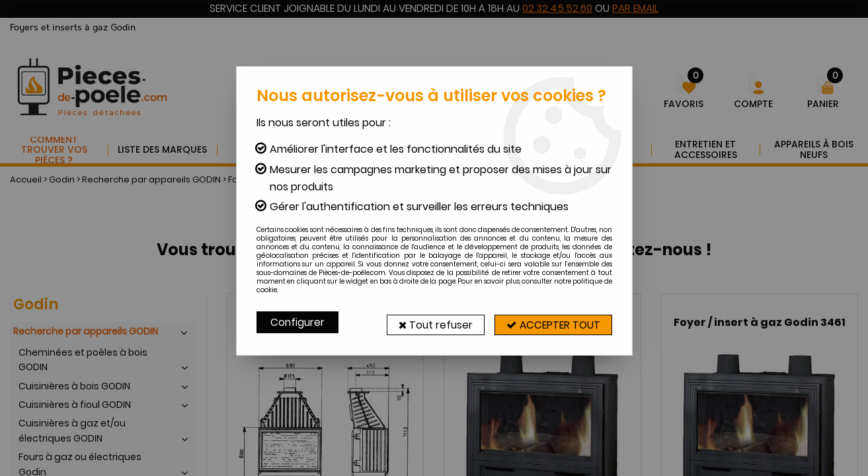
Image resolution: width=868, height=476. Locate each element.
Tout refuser (426, 322)
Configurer (298, 322)
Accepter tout (550, 322)
